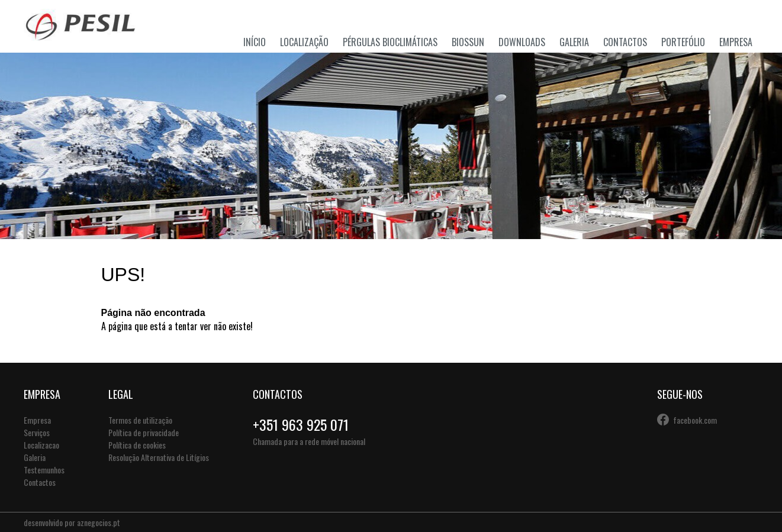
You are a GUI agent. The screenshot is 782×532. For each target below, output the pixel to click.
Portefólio (683, 42)
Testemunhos (44, 470)
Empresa (736, 42)
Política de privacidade (144, 432)
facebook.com (695, 420)
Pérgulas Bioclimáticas (390, 42)
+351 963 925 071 (301, 424)
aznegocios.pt (99, 522)
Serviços (37, 432)
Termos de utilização (140, 420)
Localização (304, 42)
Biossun (468, 42)
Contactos (625, 42)
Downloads (522, 42)
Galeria (574, 42)
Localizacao (41, 445)
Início (255, 42)
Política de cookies (137, 445)
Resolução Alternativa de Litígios (159, 457)
